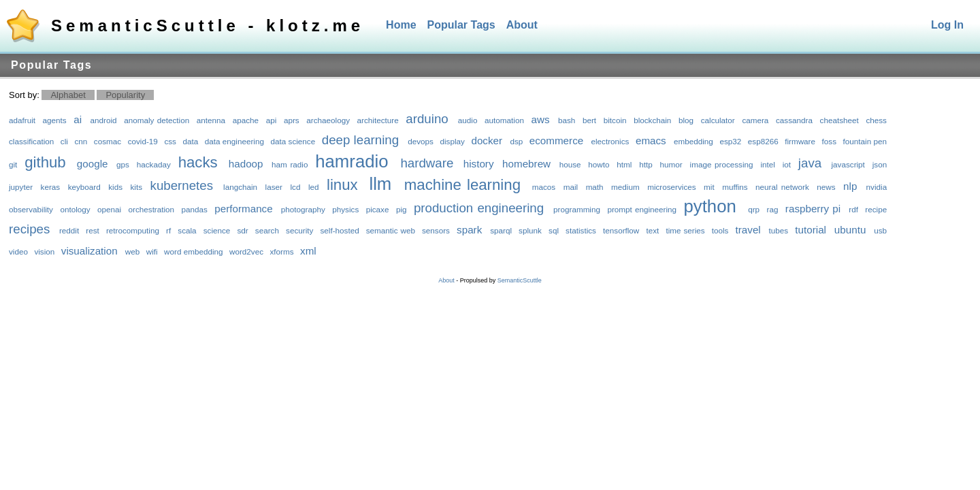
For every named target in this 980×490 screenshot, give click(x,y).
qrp (754, 209)
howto (599, 164)
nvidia (877, 187)
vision (44, 251)
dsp (516, 141)
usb (880, 230)
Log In (947, 25)
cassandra (794, 120)
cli (64, 141)
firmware (800, 141)
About (522, 25)
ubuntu (850, 230)
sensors (436, 230)
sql (554, 230)
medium (625, 187)
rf (168, 230)
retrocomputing (133, 230)
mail (571, 187)
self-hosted (339, 230)
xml (308, 251)
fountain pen (865, 141)
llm (380, 184)
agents (55, 120)
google (93, 164)
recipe (876, 209)
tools (720, 230)
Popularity (125, 95)
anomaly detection (157, 120)
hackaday (154, 164)
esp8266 (763, 141)
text (652, 230)
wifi (152, 251)
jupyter (21, 187)
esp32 (730, 141)
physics (345, 209)
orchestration (152, 209)
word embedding (193, 251)
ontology (75, 209)
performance (243, 209)
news (826, 187)
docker (487, 141)
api (272, 120)
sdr (242, 230)
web (132, 251)
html (624, 164)
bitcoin (615, 120)
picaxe (378, 209)
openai (109, 209)
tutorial (811, 230)
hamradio (352, 161)
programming (577, 209)
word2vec (246, 251)
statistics (581, 230)
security (299, 230)
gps (123, 164)
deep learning (360, 140)
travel (748, 230)
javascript (848, 164)
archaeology (328, 120)
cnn (81, 141)
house (570, 164)
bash (567, 120)
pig (402, 209)
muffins (735, 187)
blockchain (652, 120)
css (170, 141)
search (267, 230)
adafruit (22, 120)
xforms (282, 251)
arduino (427, 119)
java (810, 163)
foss (829, 141)
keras (51, 187)
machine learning (462, 185)
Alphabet (68, 95)
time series (685, 230)
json (880, 164)
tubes (779, 230)
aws (541, 119)
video (18, 251)
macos (544, 187)
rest (92, 230)
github (45, 162)
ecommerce (556, 141)
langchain (240, 187)
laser (274, 187)
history (479, 164)
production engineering (479, 208)
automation (504, 120)
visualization (89, 251)
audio (468, 120)
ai (78, 119)
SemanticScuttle (520, 280)
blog (686, 120)
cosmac (108, 141)
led (314, 187)
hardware (427, 163)
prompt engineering (642, 209)
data (190, 141)
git (13, 164)
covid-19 (143, 141)
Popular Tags (461, 25)
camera (755, 120)
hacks (198, 162)
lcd (295, 187)
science (217, 230)
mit (709, 187)
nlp (850, 186)
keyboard (84, 187)
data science (293, 141)
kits (137, 187)
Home (401, 25)
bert (589, 120)
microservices (671, 187)
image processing (722, 164)
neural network (782, 187)
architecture (378, 120)
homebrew (526, 164)
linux (342, 185)
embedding (693, 141)
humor (671, 164)
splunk (530, 230)
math (595, 187)
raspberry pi (813, 209)
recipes (29, 229)
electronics (610, 141)
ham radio (290, 164)
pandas (195, 209)
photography (303, 209)
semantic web (391, 230)
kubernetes (182, 185)
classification (31, 141)
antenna (211, 120)
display (453, 141)
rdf (853, 209)
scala (187, 230)
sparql (501, 230)
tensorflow (621, 230)
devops (421, 141)
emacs (651, 141)
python (709, 206)
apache (246, 120)
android (104, 120)
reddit (69, 230)
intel (767, 164)
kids (115, 187)
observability (31, 209)
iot (787, 164)
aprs (292, 120)
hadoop (246, 164)
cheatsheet (839, 120)
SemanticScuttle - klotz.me (208, 26)
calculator (718, 120)
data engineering (234, 141)
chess (876, 120)
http (646, 164)
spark (469, 230)
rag (773, 209)
